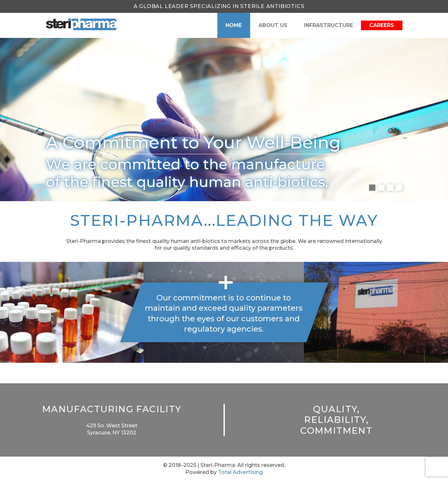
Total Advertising (240, 472)
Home (234, 25)
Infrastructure (328, 25)
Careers (382, 25)
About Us (273, 25)
